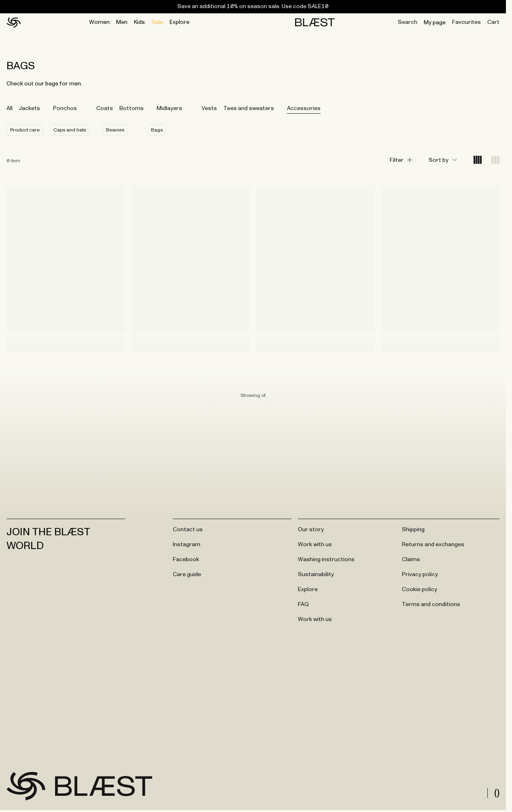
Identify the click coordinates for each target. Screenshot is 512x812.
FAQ (303, 604)
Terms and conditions (431, 604)
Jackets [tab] (30, 108)
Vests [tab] (209, 108)
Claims (411, 560)
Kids (139, 22)
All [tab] (10, 108)
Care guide (187, 575)
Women (99, 22)
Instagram (187, 545)
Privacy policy (420, 575)
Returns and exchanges (433, 545)
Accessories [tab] (304, 108)
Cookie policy (420, 589)
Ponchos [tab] (65, 108)
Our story (311, 530)
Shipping (413, 530)
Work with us (315, 545)
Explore (180, 22)
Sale (157, 22)
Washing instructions (326, 560)
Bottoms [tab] (132, 108)
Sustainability (316, 575)
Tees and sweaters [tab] (249, 108)
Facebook (186, 560)
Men (122, 22)
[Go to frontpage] (26, 786)
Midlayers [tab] (169, 108)
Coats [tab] (105, 108)
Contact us (188, 530)
